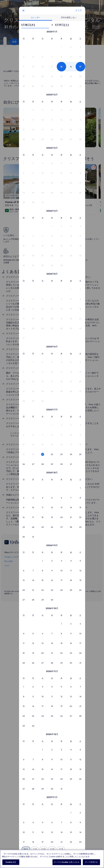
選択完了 (52, 856)
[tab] (36, 17)
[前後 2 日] (43, 849)
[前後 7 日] (61, 849)
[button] (62, 47)
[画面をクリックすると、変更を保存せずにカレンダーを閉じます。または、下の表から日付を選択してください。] (23, 11)
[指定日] (26, 849)
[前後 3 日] (52, 849)
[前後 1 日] (35, 849)
